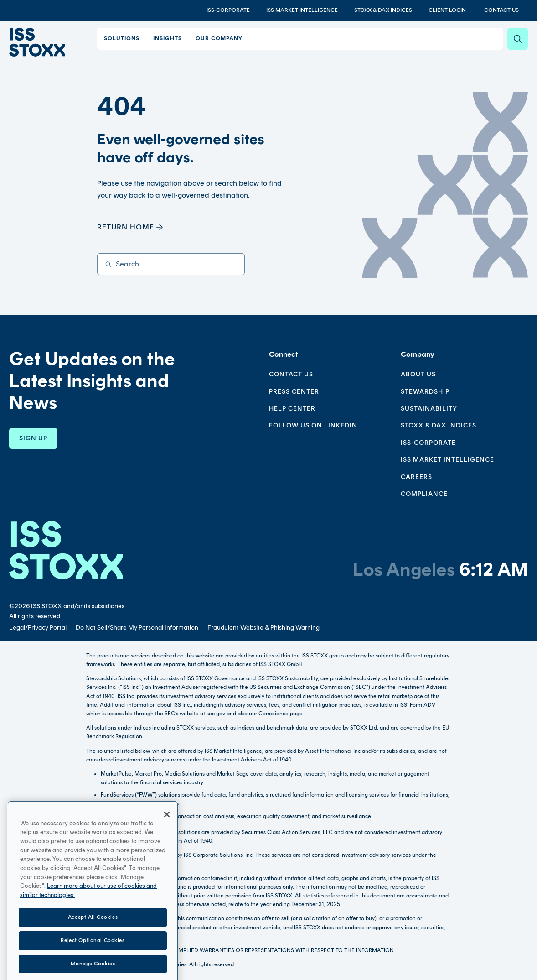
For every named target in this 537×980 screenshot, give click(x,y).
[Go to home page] (36, 42)
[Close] (167, 853)
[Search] (518, 39)
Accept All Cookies (93, 956)
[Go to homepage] (66, 550)
